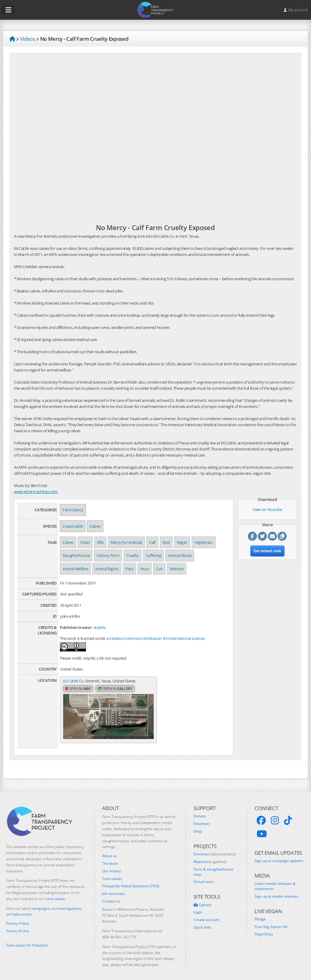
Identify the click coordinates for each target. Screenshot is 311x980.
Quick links (202, 921)
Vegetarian (204, 542)
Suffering (153, 555)
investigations (70, 902)
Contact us (111, 895)
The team (110, 857)
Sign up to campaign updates (279, 855)
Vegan (182, 542)
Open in (78, 689)
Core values (112, 873)
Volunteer (202, 818)
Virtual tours (204, 876)
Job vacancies (113, 888)
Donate (200, 810)
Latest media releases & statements (275, 880)
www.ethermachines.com (36, 492)
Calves (95, 526)
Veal (166, 542)
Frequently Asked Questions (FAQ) (131, 880)
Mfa (100, 542)
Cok (159, 569)
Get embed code (267, 551)
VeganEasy (264, 928)
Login (198, 906)
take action (22, 908)
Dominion (215, 848)
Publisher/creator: (76, 627)
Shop (198, 825)
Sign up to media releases (276, 890)
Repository (210, 856)
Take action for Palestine (27, 939)
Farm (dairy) (73, 510)
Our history (111, 865)
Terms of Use (17, 925)
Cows (85, 542)
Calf (152, 542)
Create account (206, 914)
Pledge (260, 913)
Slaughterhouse (76, 555)
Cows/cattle (73, 526)
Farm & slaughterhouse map (213, 866)
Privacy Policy (17, 917)
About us (109, 850)
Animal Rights (107, 569)
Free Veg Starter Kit (271, 921)
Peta (129, 569)
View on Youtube (267, 509)
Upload (202, 899)
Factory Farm (108, 555)
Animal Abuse (180, 555)
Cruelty (133, 555)
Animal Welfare (75, 569)
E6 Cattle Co (73, 681)
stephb (100, 627)
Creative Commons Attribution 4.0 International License (157, 638)
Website (177, 569)
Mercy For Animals (126, 542)
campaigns (41, 902)
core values (55, 893)
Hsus (145, 569)
